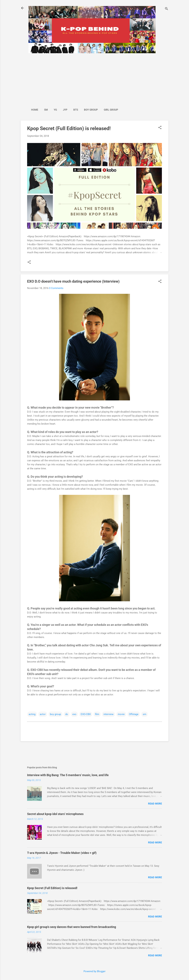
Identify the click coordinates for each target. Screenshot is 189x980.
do (67, 714)
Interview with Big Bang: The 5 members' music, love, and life (68, 775)
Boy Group (91, 110)
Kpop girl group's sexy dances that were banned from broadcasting (72, 927)
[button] (160, 128)
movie (121, 714)
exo (74, 714)
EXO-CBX (86, 714)
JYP (65, 110)
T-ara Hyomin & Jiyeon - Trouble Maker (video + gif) (62, 853)
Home (35, 110)
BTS (76, 110)
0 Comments (56, 288)
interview (108, 714)
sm (144, 714)
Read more (155, 804)
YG (55, 110)
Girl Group (111, 110)
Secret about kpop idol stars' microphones (55, 814)
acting (32, 714)
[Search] (167, 9)
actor (43, 714)
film (97, 714)
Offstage (134, 714)
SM (46, 110)
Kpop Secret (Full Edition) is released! (69, 128)
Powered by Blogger (94, 971)
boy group (55, 714)
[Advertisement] (75, 79)
